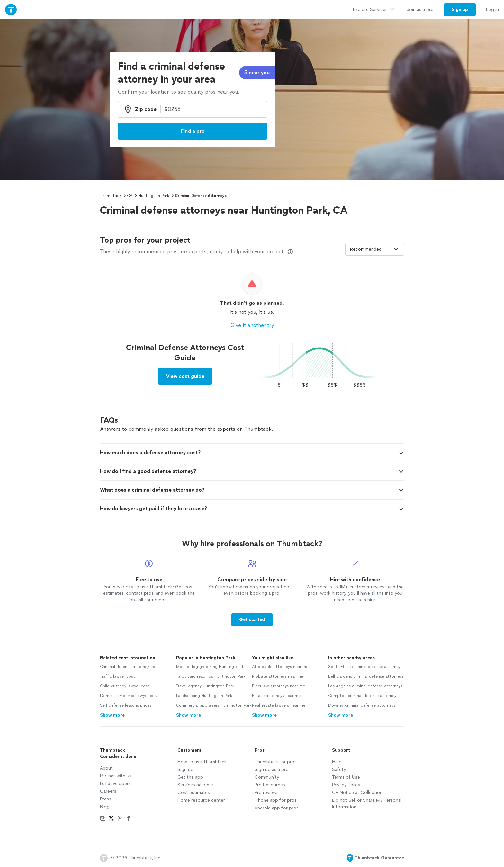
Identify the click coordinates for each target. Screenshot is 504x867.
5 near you (257, 72)
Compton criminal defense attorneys (363, 696)
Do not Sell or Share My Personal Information (367, 804)
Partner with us (116, 776)
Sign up (185, 769)
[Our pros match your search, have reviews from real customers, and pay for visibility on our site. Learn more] (290, 252)
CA (130, 196)
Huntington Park (154, 196)
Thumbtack (111, 196)
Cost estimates (194, 793)
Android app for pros (277, 808)
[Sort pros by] (375, 249)
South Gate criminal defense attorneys (365, 667)
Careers (108, 791)
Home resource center (201, 800)
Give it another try (252, 325)
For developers (115, 784)
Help (337, 762)
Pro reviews (267, 793)
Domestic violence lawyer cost (129, 696)
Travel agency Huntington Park (205, 686)
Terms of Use (346, 777)
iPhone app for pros (276, 800)
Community (267, 777)
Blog (105, 807)
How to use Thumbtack (202, 762)
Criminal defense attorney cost (130, 667)
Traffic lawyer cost (117, 676)
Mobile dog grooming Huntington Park (213, 667)
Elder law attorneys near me (279, 686)
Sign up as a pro (272, 769)
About (106, 768)
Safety (339, 769)
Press (106, 799)
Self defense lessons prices (126, 705)
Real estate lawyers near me (279, 705)
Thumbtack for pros (276, 762)
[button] (252, 453)
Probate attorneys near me (278, 676)
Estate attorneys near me (276, 696)
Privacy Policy (346, 785)
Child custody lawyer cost (125, 686)
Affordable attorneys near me (280, 667)
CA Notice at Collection (357, 793)
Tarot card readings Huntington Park (211, 676)
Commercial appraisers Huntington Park (214, 705)
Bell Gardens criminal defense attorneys (366, 676)
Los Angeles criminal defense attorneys (365, 686)
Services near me (195, 785)
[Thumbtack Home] (11, 9)
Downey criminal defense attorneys (362, 705)
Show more (112, 715)
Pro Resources (270, 785)
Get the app (190, 777)
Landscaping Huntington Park (204, 696)
